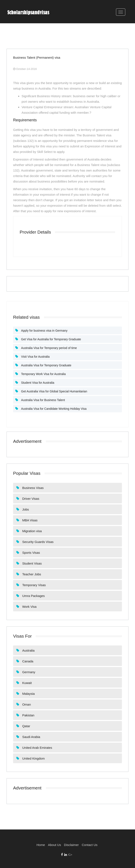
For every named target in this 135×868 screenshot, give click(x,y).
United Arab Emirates (37, 748)
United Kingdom (33, 758)
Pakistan (28, 715)
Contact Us (90, 845)
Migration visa (32, 531)
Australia (28, 650)
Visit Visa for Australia (35, 357)
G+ (70, 855)
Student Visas (31, 563)
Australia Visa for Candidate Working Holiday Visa (53, 409)
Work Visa (29, 607)
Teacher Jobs (31, 574)
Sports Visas (31, 553)
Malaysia (28, 694)
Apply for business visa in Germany (44, 331)
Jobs (25, 509)
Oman (26, 704)
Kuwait (27, 683)
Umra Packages (33, 596)
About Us (55, 845)
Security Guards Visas (37, 542)
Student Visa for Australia (37, 383)
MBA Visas (29, 520)
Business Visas (33, 488)
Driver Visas (30, 499)
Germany (28, 672)
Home (41, 845)
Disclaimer (71, 845)
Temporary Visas (34, 585)
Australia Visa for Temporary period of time (49, 348)
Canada (27, 661)
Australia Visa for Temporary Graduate (46, 365)
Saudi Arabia (31, 737)
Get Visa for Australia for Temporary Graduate (51, 339)
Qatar (26, 726)
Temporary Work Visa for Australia (43, 374)
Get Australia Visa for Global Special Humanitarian (54, 391)
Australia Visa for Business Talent (43, 400)
